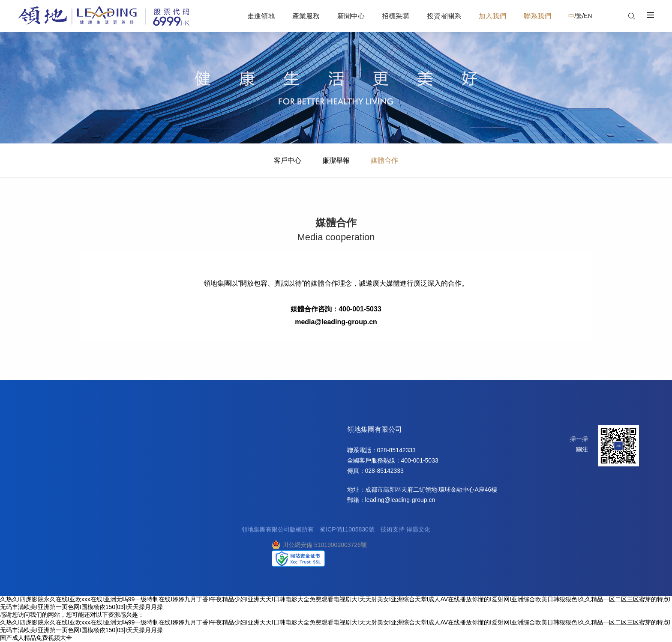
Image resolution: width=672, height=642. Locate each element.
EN (588, 16)
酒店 (80, 470)
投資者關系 (213, 430)
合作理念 (168, 449)
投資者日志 (211, 470)
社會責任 (45, 480)
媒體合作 (384, 160)
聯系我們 (306, 430)
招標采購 (169, 430)
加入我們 (265, 430)
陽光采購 (168, 460)
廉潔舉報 (336, 160)
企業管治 (208, 460)
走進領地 (47, 430)
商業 (80, 460)
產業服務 (87, 430)
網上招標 (168, 470)
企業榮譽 (45, 460)
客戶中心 (288, 160)
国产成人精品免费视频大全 (36, 638)
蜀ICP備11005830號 (347, 532)
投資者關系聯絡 (217, 480)
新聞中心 (128, 430)
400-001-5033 (420, 460)
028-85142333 (396, 450)
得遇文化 (418, 532)
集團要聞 (126, 449)
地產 (80, 449)
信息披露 (208, 449)
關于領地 (45, 449)
